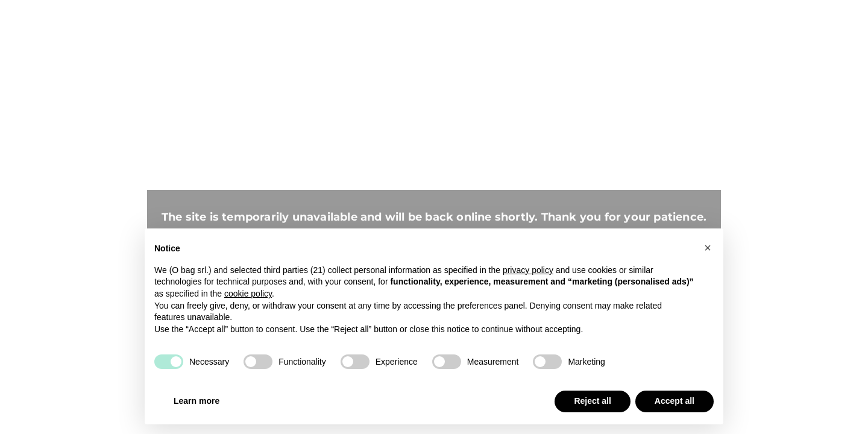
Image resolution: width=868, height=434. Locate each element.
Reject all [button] (592, 401)
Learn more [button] (197, 401)
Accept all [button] (675, 401)
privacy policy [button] (528, 270)
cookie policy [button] (248, 294)
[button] (708, 248)
